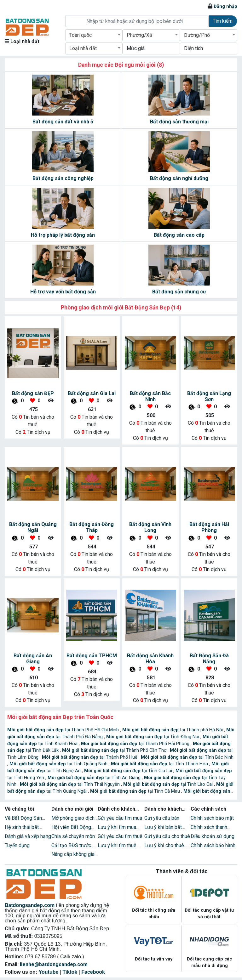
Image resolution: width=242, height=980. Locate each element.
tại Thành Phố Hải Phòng (136, 744)
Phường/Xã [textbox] (139, 35)
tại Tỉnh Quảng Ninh (59, 764)
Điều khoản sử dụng (213, 836)
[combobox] (94, 35)
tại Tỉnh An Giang (95, 778)
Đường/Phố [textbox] (197, 35)
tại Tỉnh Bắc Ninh (187, 757)
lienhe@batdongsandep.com (54, 964)
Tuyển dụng (17, 845)
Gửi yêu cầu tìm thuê (120, 836)
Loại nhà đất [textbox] (83, 48)
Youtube (49, 972)
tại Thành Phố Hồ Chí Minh (64, 730)
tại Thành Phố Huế (90, 757)
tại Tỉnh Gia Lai (129, 771)
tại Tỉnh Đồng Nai (153, 737)
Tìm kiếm (223, 21)
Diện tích (193, 48)
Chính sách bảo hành (213, 845)
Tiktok (70, 972)
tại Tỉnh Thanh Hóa (160, 764)
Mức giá (136, 48)
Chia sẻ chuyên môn (73, 836)
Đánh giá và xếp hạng (28, 836)
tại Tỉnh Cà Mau (136, 791)
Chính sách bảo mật (212, 818)
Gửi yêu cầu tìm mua (120, 818)
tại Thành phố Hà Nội (173, 730)
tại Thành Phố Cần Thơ (115, 750)
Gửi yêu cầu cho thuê (167, 836)
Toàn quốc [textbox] (81, 35)
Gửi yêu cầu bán (162, 818)
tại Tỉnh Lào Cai (169, 784)
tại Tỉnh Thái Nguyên (70, 784)
